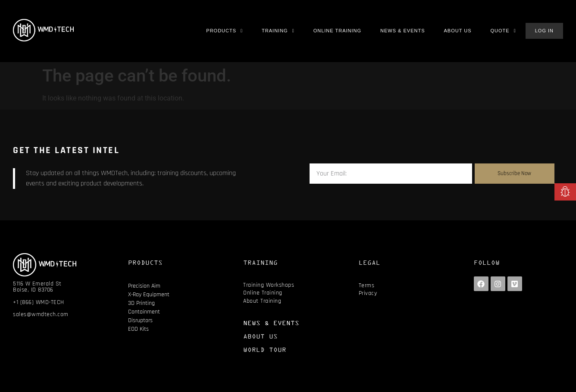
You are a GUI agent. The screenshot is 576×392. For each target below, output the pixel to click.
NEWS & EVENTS (271, 323)
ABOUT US (260, 336)
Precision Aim (144, 286)
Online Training (263, 293)
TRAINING (260, 262)
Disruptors (140, 320)
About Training (262, 301)
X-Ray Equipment (149, 295)
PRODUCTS (145, 262)
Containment (144, 312)
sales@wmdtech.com (41, 314)
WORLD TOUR (265, 350)
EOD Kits (138, 329)
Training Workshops (269, 285)
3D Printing (141, 303)
